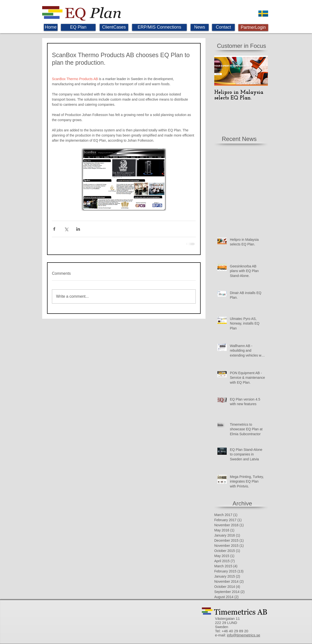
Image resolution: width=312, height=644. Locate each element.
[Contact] (223, 27)
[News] (200, 27)
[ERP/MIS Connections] (159, 27)
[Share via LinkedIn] (78, 229)
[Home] (51, 27)
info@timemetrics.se (244, 635)
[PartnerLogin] (253, 28)
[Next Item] (260, 71)
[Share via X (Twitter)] (66, 229)
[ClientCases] (114, 27)
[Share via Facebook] (54, 229)
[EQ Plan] (78, 27)
